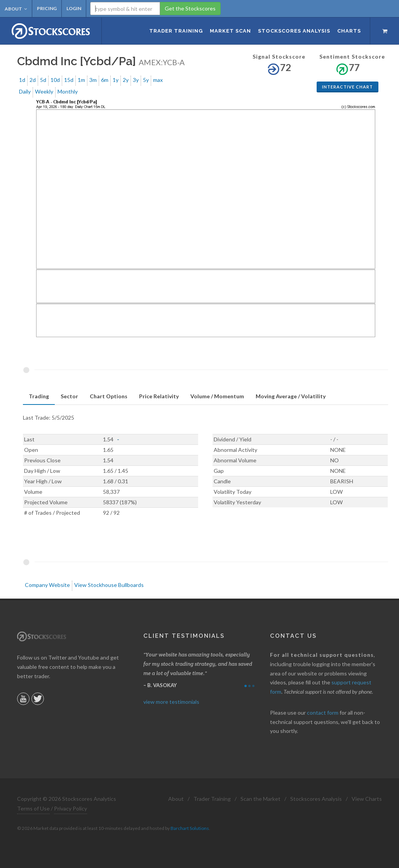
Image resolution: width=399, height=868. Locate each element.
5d (43, 80)
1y (116, 80)
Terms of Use (33, 808)
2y (126, 80)
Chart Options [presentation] (109, 396)
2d (33, 80)
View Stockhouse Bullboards (109, 585)
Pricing (47, 8)
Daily (25, 91)
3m (93, 80)
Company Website (47, 585)
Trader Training (212, 799)
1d (22, 80)
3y (136, 80)
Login (74, 8)
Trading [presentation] (39, 396)
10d (55, 80)
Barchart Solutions (190, 828)
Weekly (44, 91)
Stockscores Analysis (316, 799)
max (158, 80)
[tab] (39, 397)
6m (105, 80)
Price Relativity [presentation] (159, 396)
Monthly (68, 91)
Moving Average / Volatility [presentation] (291, 396)
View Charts (367, 799)
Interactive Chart (348, 87)
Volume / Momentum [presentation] (217, 396)
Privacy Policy (71, 808)
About (16, 9)
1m (81, 80)
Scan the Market (260, 799)
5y (146, 80)
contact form (323, 713)
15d (69, 80)
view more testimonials (171, 702)
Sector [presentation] (69, 396)
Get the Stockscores (190, 8)
